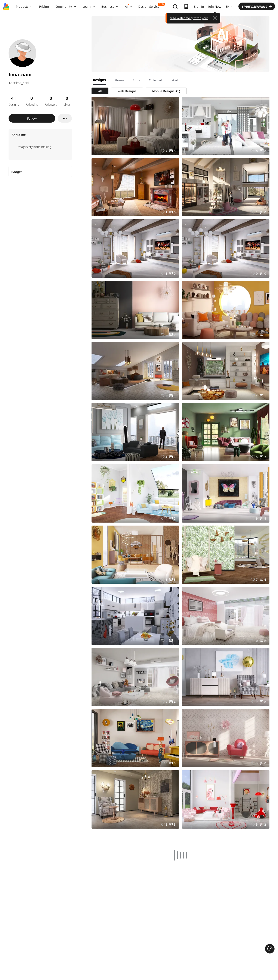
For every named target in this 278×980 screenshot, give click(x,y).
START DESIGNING (257, 6)
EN (230, 6)
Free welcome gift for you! (189, 18)
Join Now (215, 6)
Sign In (199, 6)
